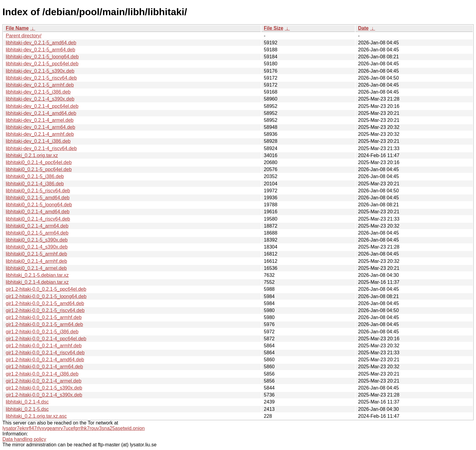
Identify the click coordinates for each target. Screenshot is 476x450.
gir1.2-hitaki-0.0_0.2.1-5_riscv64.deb (45, 310)
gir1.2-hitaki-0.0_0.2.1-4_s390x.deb (44, 395)
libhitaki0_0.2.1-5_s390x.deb (37, 240)
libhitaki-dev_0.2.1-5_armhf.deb (40, 85)
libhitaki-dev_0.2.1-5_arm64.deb (41, 50)
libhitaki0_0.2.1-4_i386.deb (35, 184)
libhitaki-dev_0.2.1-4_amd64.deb (41, 113)
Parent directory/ (24, 36)
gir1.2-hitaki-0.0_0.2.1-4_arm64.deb (44, 367)
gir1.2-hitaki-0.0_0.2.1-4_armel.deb (44, 381)
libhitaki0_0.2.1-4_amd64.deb (38, 212)
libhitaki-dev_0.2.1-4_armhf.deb (40, 134)
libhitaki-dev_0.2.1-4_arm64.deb (41, 127)
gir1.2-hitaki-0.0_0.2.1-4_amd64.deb (45, 360)
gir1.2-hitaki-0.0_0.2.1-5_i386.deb (42, 332)
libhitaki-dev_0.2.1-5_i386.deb (38, 92)
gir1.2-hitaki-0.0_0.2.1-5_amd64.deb (45, 303)
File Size (274, 28)
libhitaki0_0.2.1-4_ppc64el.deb (39, 162)
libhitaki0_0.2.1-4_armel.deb (36, 268)
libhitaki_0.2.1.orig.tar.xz (32, 155)
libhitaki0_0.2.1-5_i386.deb (35, 176)
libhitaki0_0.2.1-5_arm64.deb (37, 233)
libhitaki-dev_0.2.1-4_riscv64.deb (41, 148)
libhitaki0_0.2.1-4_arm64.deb (37, 226)
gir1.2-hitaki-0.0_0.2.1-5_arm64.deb (44, 324)
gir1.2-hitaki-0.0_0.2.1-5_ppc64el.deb (46, 289)
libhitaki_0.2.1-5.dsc (27, 409)
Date (363, 28)
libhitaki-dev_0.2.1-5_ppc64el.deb (42, 64)
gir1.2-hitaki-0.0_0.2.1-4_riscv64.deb (45, 353)
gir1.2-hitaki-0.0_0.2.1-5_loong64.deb (46, 296)
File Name (17, 28)
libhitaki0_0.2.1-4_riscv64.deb (38, 219)
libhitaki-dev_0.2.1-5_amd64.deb (41, 43)
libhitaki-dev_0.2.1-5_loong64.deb (42, 57)
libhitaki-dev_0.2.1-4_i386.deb (38, 141)
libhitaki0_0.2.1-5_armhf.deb (36, 254)
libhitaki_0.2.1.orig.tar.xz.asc (36, 416)
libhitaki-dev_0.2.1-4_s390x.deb (40, 99)
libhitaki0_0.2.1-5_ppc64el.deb (39, 169)
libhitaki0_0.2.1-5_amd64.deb (38, 198)
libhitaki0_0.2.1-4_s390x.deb (37, 247)
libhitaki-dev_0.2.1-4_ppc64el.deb (42, 106)
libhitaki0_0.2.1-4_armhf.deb (36, 261)
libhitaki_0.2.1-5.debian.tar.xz (37, 275)
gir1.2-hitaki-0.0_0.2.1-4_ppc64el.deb (46, 339)
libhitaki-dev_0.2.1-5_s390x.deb (40, 71)
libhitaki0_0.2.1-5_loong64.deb (39, 205)
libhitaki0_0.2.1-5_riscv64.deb (38, 191)
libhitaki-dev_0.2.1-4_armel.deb (40, 120)
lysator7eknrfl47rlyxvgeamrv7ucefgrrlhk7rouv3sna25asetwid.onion (74, 428)
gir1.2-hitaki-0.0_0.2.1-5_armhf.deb (44, 317)
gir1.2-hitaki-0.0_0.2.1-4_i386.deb (42, 374)
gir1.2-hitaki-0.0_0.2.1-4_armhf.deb (44, 346)
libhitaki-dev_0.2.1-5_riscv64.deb (41, 78)
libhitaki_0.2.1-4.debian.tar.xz (37, 282)
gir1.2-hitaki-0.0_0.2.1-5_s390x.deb (44, 388)
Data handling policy (24, 439)
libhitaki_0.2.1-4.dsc (27, 402)
